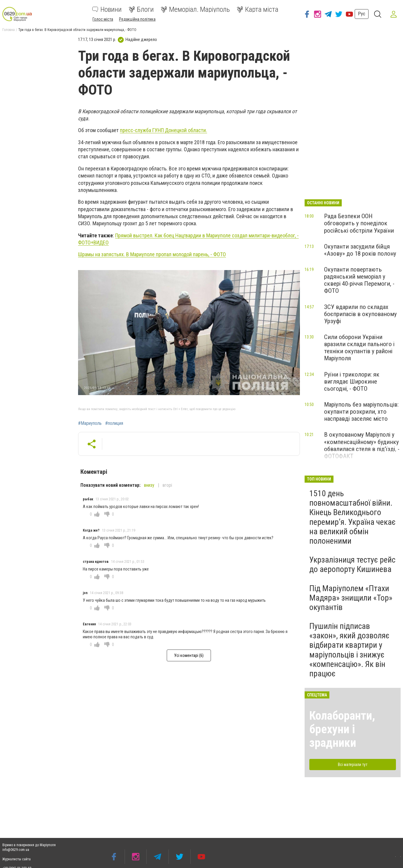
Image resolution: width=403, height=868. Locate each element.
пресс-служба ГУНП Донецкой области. (163, 130)
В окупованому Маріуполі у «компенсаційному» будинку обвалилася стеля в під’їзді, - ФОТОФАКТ (362, 445)
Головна (9, 30)
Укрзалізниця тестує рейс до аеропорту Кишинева (352, 564)
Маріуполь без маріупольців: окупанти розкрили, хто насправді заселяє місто (361, 412)
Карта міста (258, 9)
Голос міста (103, 19)
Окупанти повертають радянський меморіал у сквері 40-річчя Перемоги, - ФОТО (359, 280)
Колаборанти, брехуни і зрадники (342, 729)
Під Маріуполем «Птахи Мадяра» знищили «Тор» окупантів (351, 598)
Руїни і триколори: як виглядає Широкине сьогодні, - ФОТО (352, 382)
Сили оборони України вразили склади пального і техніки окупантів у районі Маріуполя (359, 348)
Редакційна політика (137, 19)
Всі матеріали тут (353, 765)
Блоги (141, 9)
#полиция (114, 423)
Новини (107, 9)
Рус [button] (361, 14)
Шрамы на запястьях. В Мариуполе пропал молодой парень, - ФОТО (152, 254)
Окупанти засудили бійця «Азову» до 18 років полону (360, 250)
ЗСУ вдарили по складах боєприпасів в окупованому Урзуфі (360, 314)
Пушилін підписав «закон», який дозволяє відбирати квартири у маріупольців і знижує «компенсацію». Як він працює (349, 650)
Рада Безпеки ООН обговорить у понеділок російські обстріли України (359, 223)
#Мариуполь (90, 423)
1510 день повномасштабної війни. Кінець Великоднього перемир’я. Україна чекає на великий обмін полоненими (352, 517)
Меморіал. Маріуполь (195, 9)
